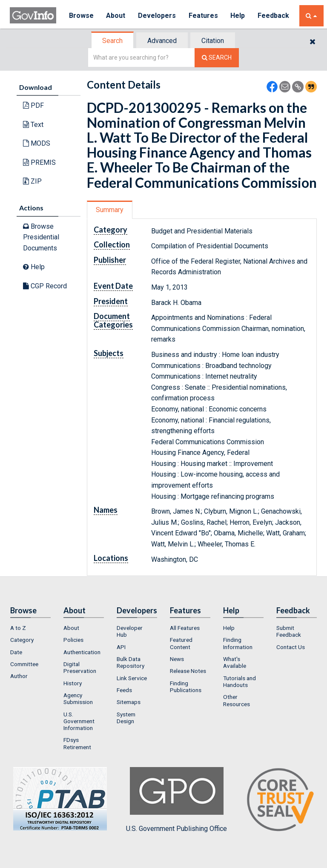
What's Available (235, 662)
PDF (33, 105)
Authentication (82, 652)
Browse (81, 16)
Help (238, 16)
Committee (24, 664)
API (121, 647)
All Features (185, 628)
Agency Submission (78, 698)
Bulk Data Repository (131, 662)
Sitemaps (129, 702)
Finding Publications (186, 687)
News (177, 659)
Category (22, 640)
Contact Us (291, 647)
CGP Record (45, 286)
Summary (110, 210)
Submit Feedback (289, 631)
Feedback (274, 16)
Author (19, 676)
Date (16, 652)
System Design (126, 718)
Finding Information (238, 643)
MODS (37, 143)
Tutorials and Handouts (240, 681)
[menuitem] (30, 628)
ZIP (32, 181)
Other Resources (237, 700)
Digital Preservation (80, 667)
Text (33, 125)
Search (112, 41)
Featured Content (181, 643)
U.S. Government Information (79, 721)
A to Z (18, 628)
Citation (213, 41)
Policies (73, 640)
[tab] (113, 41)
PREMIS (39, 162)
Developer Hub (130, 631)
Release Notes (188, 671)
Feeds (124, 690)
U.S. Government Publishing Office (176, 800)
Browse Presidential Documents (41, 237)
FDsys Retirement (77, 743)
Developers (157, 16)
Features (204, 16)
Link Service (132, 678)
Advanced (162, 41)
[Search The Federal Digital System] (217, 58)
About (116, 16)
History (73, 683)
